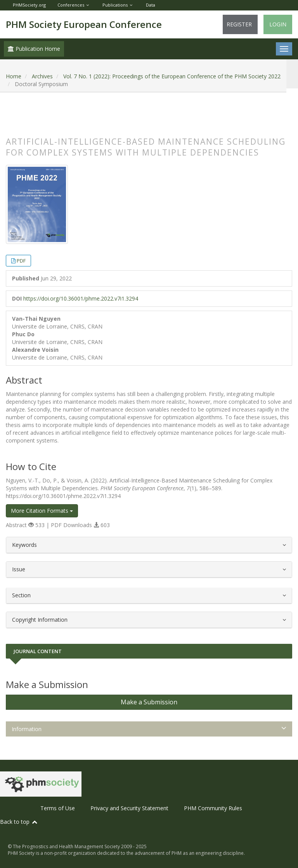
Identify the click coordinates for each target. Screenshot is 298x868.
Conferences (71, 5)
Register (239, 24)
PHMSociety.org (29, 5)
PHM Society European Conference (84, 24)
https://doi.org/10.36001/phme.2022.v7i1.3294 (81, 298)
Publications (115, 5)
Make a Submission (149, 702)
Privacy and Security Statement (129, 808)
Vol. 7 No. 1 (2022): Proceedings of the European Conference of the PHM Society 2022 (172, 76)
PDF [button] (21, 261)
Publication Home (34, 49)
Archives (42, 76)
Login (278, 24)
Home (14, 76)
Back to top (19, 822)
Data (151, 5)
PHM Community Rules (213, 808)
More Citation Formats (42, 511)
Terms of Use (58, 808)
